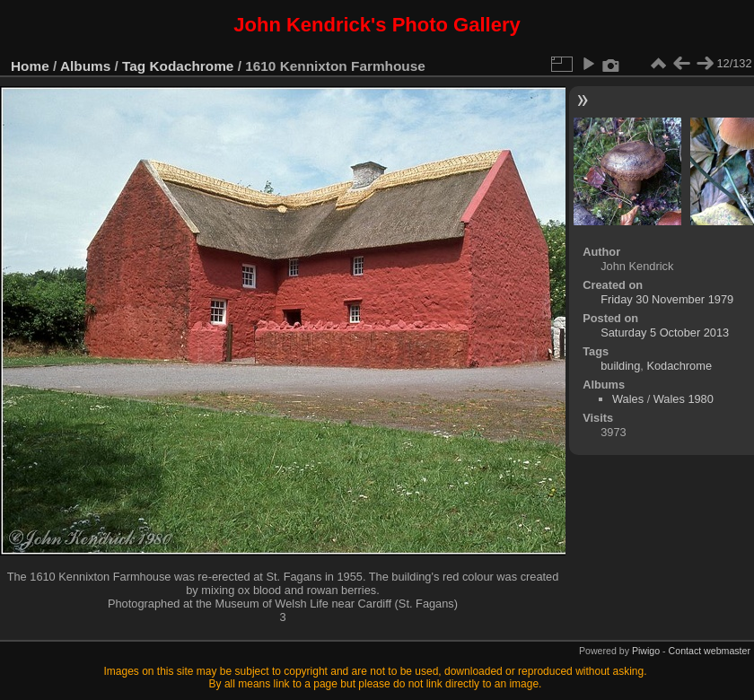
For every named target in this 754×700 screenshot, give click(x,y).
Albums (85, 66)
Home (30, 66)
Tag (134, 66)
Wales (628, 399)
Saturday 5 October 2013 (665, 332)
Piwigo (646, 651)
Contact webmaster (710, 651)
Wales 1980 (684, 399)
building (620, 366)
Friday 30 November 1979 (667, 299)
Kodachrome (192, 66)
